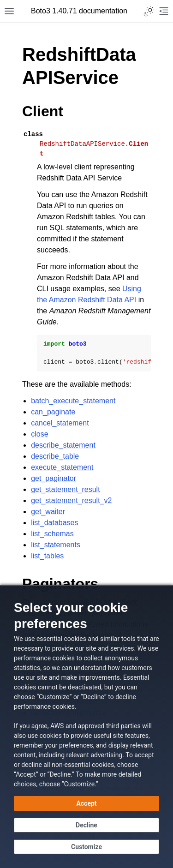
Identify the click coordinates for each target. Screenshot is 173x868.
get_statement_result (65, 489)
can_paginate (53, 412)
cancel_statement (60, 423)
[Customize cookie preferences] (86, 847)
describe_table (55, 456)
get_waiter (48, 512)
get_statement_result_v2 (71, 500)
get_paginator (54, 478)
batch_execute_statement (73, 401)
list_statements (56, 545)
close (39, 434)
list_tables (47, 556)
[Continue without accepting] (86, 825)
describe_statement (63, 445)
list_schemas (52, 534)
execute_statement (62, 467)
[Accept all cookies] (86, 803)
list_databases (54, 523)
